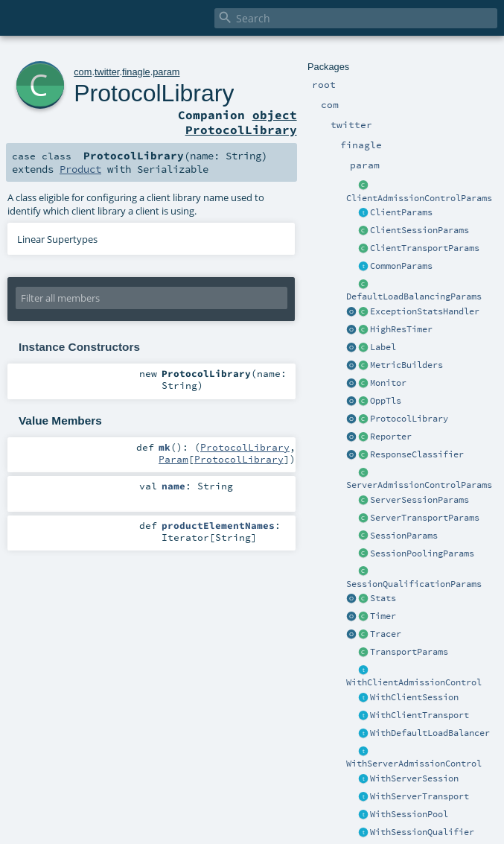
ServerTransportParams (425, 518)
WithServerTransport (420, 796)
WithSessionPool (409, 814)
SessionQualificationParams (414, 584)
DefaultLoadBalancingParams (414, 296)
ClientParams (401, 212)
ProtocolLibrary (409, 419)
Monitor (388, 383)
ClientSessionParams (420, 230)
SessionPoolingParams (422, 553)
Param (173, 459)
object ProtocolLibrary (241, 122)
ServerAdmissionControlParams (419, 485)
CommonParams (401, 266)
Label (383, 347)
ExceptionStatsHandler (425, 311)
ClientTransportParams (425, 248)
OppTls (386, 401)
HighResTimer (401, 329)
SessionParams (404, 536)
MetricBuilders (406, 365)
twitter (107, 72)
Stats (383, 598)
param (166, 72)
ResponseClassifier (417, 454)
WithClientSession (414, 697)
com (83, 72)
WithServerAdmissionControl (414, 764)
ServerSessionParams (420, 500)
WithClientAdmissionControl (414, 682)
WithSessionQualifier (422, 832)
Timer (383, 616)
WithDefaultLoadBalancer (430, 733)
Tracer (386, 634)
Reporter (391, 437)
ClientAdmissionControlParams (419, 198)
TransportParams (409, 652)
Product (80, 169)
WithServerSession (414, 778)
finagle (136, 72)
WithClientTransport (420, 715)
